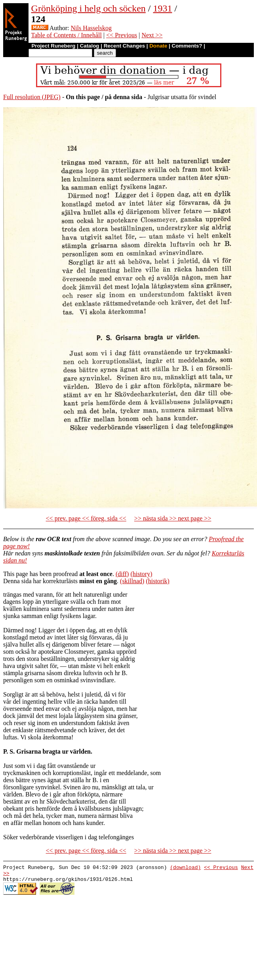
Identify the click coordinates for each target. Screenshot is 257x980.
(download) (185, 868)
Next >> (152, 35)
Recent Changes (124, 46)
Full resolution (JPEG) (32, 97)
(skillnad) (132, 581)
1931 (163, 8)
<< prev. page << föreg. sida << (86, 518)
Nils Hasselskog (91, 28)
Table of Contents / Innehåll (67, 35)
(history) (141, 574)
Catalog (90, 46)
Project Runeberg (53, 46)
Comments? (187, 46)
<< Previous (122, 35)
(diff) (122, 574)
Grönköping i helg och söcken (89, 8)
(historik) (158, 581)
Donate (158, 46)
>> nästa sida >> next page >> (173, 518)
